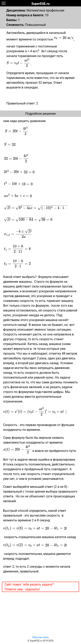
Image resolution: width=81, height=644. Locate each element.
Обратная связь (41, 637)
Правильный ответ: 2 (22, 103)
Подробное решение (40, 114)
